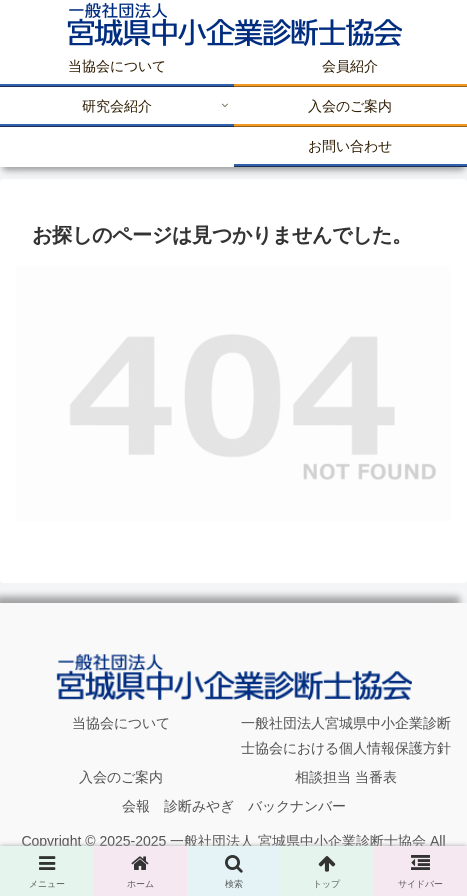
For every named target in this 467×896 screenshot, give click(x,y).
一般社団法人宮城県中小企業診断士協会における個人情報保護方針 (346, 735)
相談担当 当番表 (346, 777)
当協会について (121, 723)
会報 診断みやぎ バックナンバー (234, 806)
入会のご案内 (121, 777)
